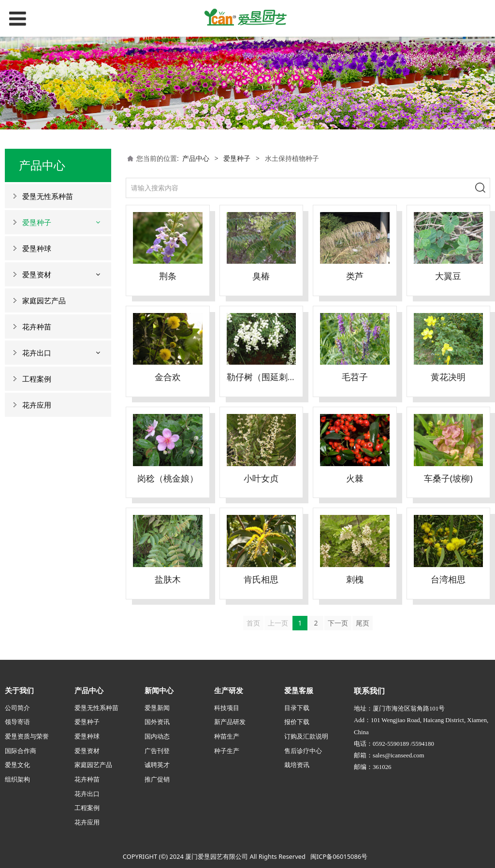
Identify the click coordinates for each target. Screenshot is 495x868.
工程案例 (37, 379)
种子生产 (227, 751)
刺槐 (355, 579)
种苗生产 (227, 736)
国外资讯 (157, 722)
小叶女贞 (261, 478)
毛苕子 (355, 377)
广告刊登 (157, 751)
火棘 (355, 478)
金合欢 (168, 377)
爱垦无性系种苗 (48, 196)
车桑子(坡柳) (448, 478)
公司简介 (17, 708)
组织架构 (17, 779)
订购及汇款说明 (306, 736)
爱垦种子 (37, 222)
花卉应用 (37, 405)
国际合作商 (21, 751)
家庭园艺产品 (44, 300)
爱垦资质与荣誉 (27, 736)
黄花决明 (448, 377)
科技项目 (227, 708)
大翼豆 (448, 276)
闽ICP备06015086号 (339, 856)
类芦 (355, 276)
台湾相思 (448, 579)
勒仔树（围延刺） (262, 377)
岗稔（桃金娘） (168, 478)
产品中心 (196, 158)
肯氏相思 (261, 579)
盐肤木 (168, 579)
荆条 (168, 276)
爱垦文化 (17, 765)
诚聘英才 (157, 765)
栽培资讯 (297, 765)
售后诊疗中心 (303, 751)
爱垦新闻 (157, 708)
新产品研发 (230, 722)
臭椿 (261, 276)
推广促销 (157, 779)
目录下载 (297, 708)
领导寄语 (17, 722)
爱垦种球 (37, 248)
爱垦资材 (37, 274)
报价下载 (297, 722)
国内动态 (157, 736)
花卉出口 (37, 353)
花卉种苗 (37, 327)
